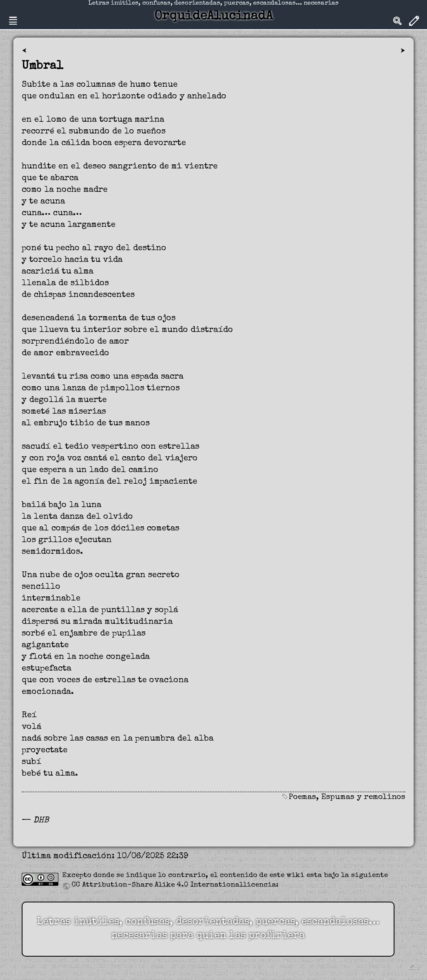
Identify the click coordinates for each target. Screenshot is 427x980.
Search (397, 21)
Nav (13, 21)
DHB (41, 821)
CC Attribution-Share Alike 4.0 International (157, 885)
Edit (414, 21)
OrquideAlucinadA (213, 17)
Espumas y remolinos (363, 798)
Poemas (302, 798)
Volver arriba (413, 966)
